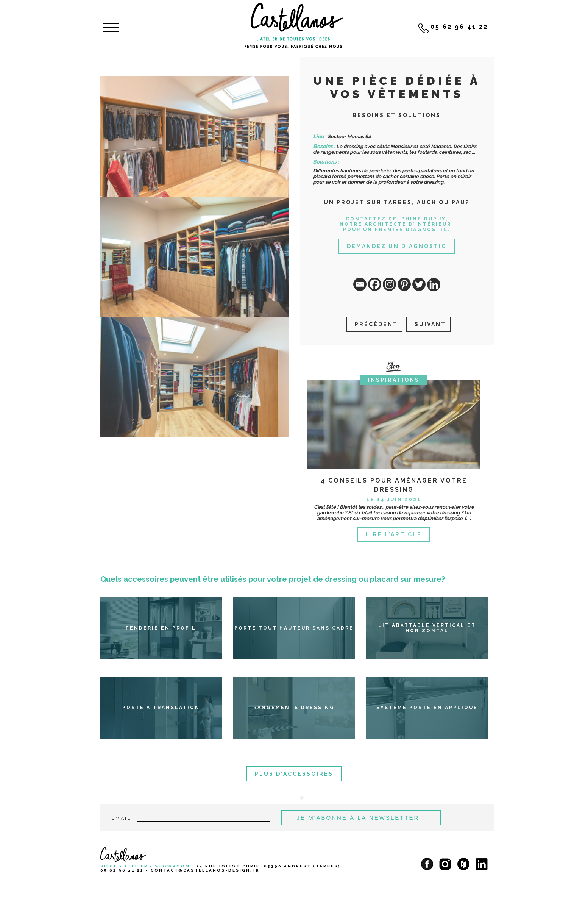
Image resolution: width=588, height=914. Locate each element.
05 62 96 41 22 (122, 870)
